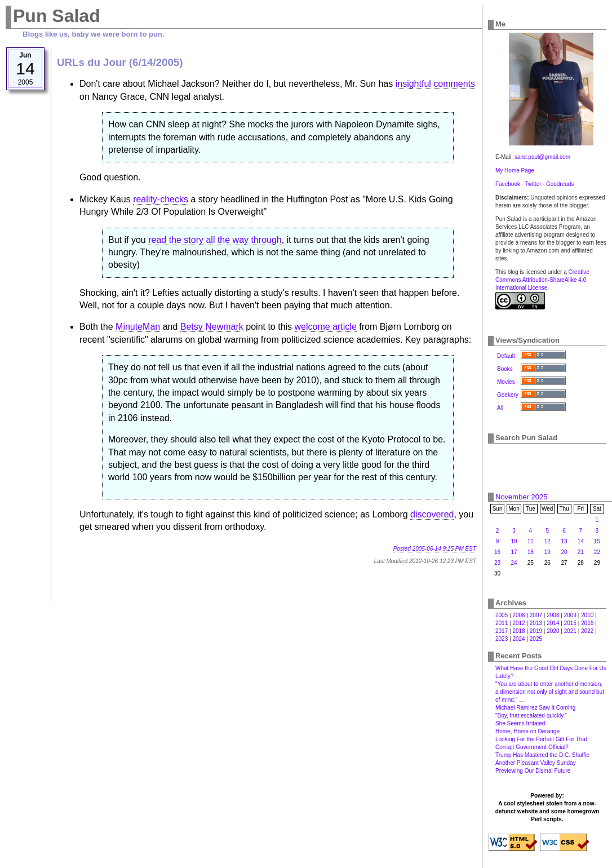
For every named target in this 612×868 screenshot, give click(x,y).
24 (514, 563)
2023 (502, 639)
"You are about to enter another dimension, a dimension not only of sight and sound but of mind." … (550, 692)
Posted (435, 549)
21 (581, 552)
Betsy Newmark (212, 327)
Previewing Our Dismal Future (533, 771)
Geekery (508, 395)
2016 (587, 623)
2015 (570, 623)
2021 (570, 631)
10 (514, 541)
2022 (587, 631)
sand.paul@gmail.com (542, 157)
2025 (536, 639)
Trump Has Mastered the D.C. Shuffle (542, 755)
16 (497, 552)
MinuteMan (138, 327)
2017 (502, 631)
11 (531, 541)
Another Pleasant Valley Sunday (536, 763)
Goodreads (560, 184)
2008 (553, 615)
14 (581, 541)
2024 (518, 639)
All (500, 408)
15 (597, 541)
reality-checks (161, 199)
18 (531, 552)
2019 (536, 631)
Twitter (533, 184)
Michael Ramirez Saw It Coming (535, 708)
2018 (518, 631)
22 (597, 552)
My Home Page (515, 170)
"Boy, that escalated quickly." (531, 716)
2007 (536, 615)
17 (514, 552)
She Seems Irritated (520, 723)
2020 (553, 631)
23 (497, 563)
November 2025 (522, 497)
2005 (502, 615)
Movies (506, 382)
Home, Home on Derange (527, 731)
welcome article (326, 327)
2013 (536, 623)
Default (506, 356)
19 (547, 552)
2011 (502, 623)
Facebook (508, 184)
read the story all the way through (215, 240)
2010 (587, 615)
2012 (518, 623)
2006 (518, 615)
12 (547, 541)
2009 (570, 615)
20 (564, 552)
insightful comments (435, 84)
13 (564, 541)
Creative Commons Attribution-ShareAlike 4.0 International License (542, 280)
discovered (432, 514)
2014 (553, 623)
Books (505, 369)
